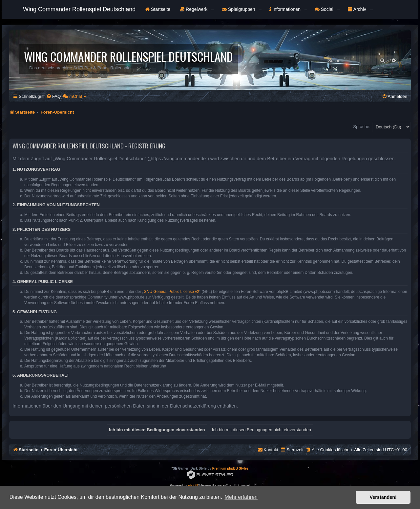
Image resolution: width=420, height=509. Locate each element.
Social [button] (327, 9)
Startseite (158, 9)
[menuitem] (53, 96)
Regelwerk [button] (197, 9)
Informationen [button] (288, 9)
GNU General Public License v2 (171, 292)
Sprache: (362, 127)
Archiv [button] (360, 9)
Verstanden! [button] (383, 497)
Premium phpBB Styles (231, 468)
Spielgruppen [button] (242, 9)
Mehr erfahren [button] (241, 497)
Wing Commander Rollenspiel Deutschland (79, 9)
